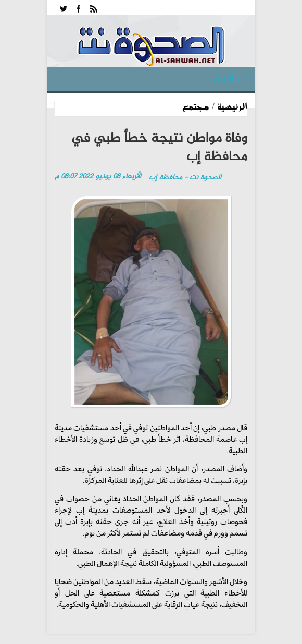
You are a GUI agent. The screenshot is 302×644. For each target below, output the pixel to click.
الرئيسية (232, 106)
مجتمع (196, 106)
